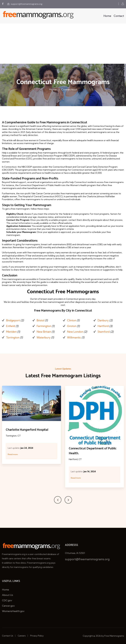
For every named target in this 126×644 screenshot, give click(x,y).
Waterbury (44, 337)
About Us (8, 595)
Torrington (13, 337)
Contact (119, 16)
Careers (22, 636)
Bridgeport (13, 320)
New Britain (44, 332)
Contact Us (8, 636)
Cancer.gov (8, 606)
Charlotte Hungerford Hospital (27, 430)
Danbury (103, 320)
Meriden (11, 332)
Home (107, 16)
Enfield (11, 326)
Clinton (72, 320)
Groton (72, 326)
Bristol (40, 320)
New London (75, 332)
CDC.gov (7, 600)
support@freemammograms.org (25, 4)
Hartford (103, 326)
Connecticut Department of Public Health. (93, 451)
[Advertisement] (63, 44)
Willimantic (74, 337)
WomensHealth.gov (13, 611)
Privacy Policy (37, 636)
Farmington (44, 326)
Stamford (104, 332)
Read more (13, 454)
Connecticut (69, 89)
